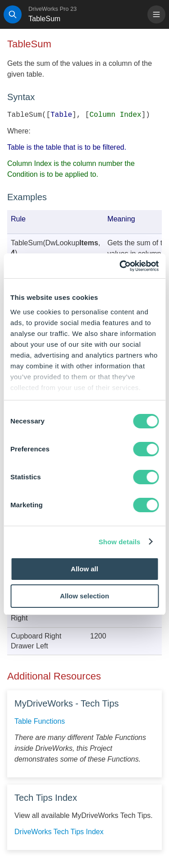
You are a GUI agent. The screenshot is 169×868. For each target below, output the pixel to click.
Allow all (84, 569)
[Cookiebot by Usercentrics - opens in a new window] (120, 266)
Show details (120, 542)
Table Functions (40, 721)
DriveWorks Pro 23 (53, 9)
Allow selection (84, 596)
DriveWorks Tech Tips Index (59, 832)
